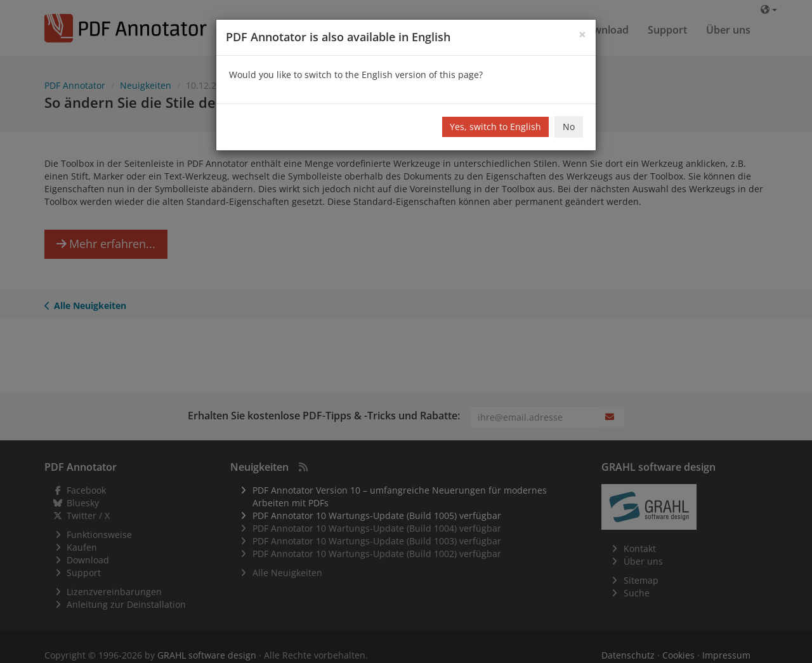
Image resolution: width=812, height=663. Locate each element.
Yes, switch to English (495, 127)
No (569, 127)
